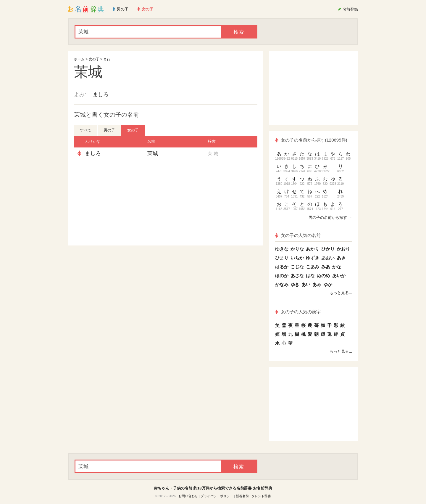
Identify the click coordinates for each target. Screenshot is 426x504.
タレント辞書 (261, 496)
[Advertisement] (118, 203)
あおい (328, 258)
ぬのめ (323, 276)
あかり (313, 249)
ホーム (79, 59)
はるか (282, 267)
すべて (86, 130)
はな (310, 276)
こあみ (313, 267)
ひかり (328, 249)
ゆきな (282, 249)
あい (306, 284)
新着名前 (242, 496)
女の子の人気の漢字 (298, 312)
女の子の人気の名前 (298, 235)
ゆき (295, 284)
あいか (339, 276)
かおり (343, 249)
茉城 (153, 153)
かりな (297, 249)
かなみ (282, 284)
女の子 (94, 59)
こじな (297, 267)
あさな (297, 276)
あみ (317, 284)
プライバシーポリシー (217, 496)
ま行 (107, 59)
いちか (297, 258)
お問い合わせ (188, 496)
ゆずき (313, 258)
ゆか (328, 284)
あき (341, 258)
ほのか (282, 276)
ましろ (101, 94)
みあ (326, 267)
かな (337, 267)
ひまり (282, 258)
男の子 (109, 130)
